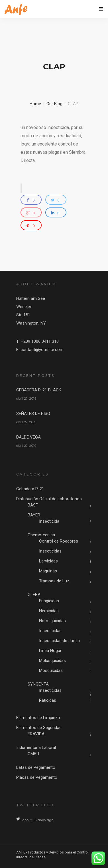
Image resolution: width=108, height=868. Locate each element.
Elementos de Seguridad (39, 728)
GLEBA (34, 595)
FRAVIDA (36, 734)
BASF (33, 505)
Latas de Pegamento (36, 767)
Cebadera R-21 (30, 489)
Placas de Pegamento (37, 777)
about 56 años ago (38, 820)
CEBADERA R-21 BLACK (39, 390)
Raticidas (48, 700)
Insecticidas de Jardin (59, 641)
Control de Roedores (59, 541)
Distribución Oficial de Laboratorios (49, 499)
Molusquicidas (52, 661)
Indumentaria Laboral (36, 747)
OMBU (33, 754)
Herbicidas (49, 611)
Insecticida (49, 521)
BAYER (34, 515)
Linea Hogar (50, 651)
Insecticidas (50, 551)
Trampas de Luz (54, 581)
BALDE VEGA (28, 437)
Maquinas (48, 571)
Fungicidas (49, 601)
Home (35, 104)
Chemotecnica (41, 535)
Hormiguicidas (52, 621)
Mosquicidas (51, 670)
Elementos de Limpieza (38, 718)
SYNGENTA (38, 684)
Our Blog (54, 104)
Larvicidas (48, 561)
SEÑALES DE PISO (33, 414)
